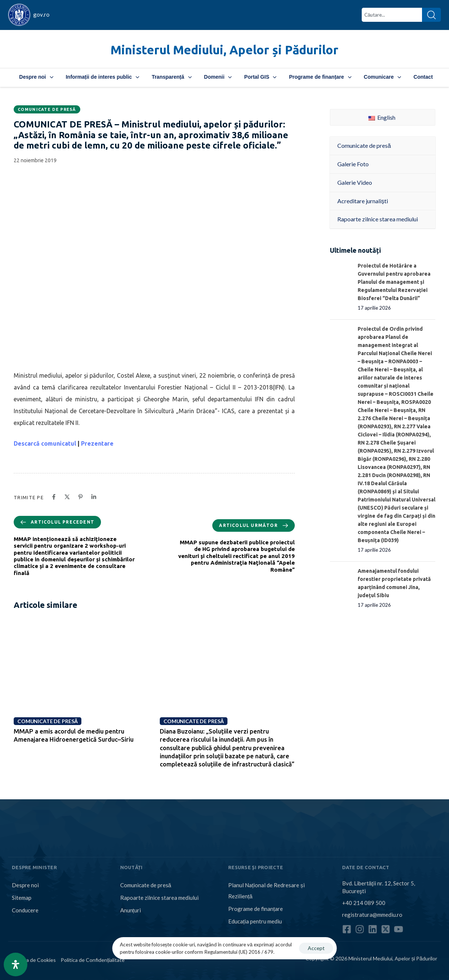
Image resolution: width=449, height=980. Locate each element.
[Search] (431, 15)
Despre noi (36, 77)
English (382, 117)
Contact (423, 77)
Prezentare (97, 443)
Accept (316, 948)
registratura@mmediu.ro (372, 915)
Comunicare (382, 77)
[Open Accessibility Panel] (16, 964)
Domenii (218, 77)
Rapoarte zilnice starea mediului (159, 898)
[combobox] (392, 15)
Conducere (25, 910)
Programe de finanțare (320, 77)
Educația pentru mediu (255, 921)
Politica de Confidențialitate (93, 960)
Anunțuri (131, 910)
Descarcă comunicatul (45, 443)
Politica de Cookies (34, 960)
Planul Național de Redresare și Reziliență (266, 891)
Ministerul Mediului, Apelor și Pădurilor (224, 50)
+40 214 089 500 (364, 903)
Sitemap (22, 898)
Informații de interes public (102, 77)
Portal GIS (260, 77)
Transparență (171, 77)
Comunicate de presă (47, 109)
